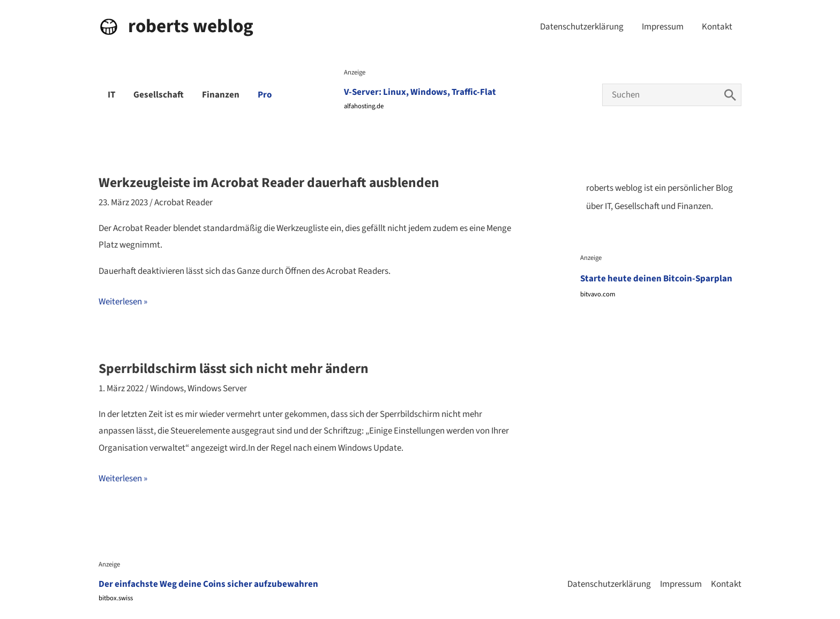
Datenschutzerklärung (582, 27)
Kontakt (717, 27)
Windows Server (217, 389)
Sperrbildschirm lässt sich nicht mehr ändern (234, 369)
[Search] (730, 95)
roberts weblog (191, 26)
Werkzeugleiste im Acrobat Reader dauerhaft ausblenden (269, 183)
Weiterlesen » (123, 302)
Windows (167, 389)
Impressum (663, 27)
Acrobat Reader (183, 203)
